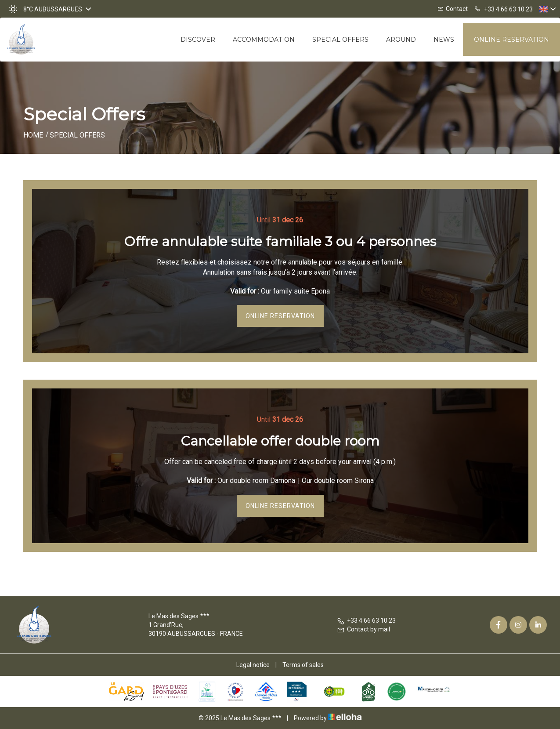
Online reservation (511, 40)
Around (401, 40)
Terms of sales (303, 665)
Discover (198, 40)
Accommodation (264, 40)
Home (33, 135)
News (444, 40)
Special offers (340, 40)
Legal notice (253, 665)
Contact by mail (363, 629)
